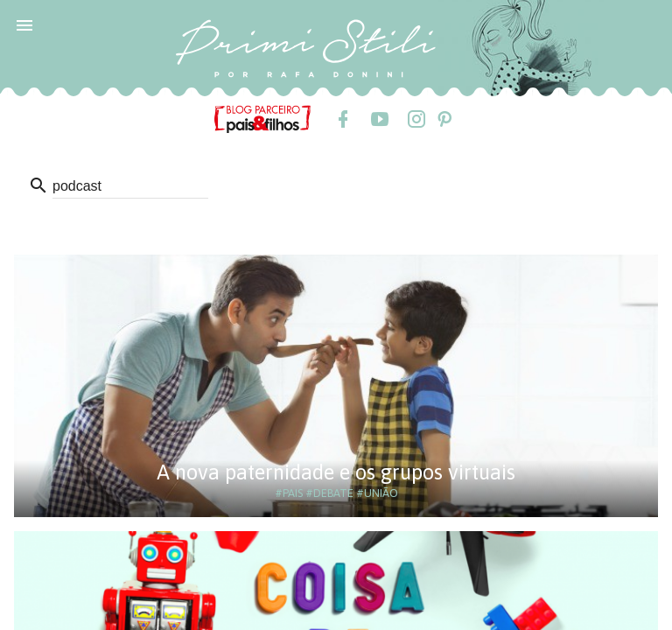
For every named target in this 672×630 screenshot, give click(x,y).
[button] (24, 24)
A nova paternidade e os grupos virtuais (336, 472)
